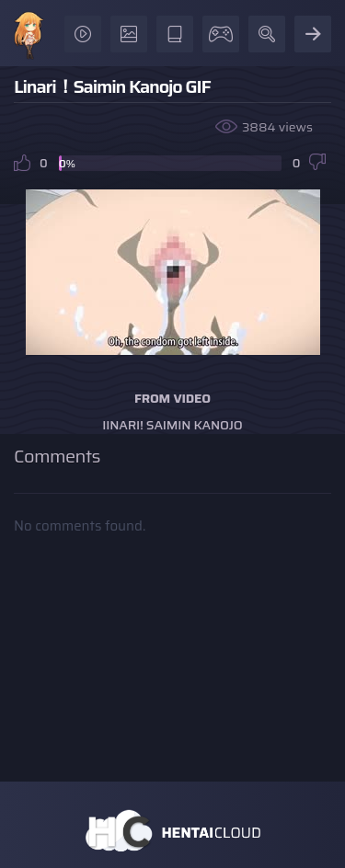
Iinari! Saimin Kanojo (172, 425)
